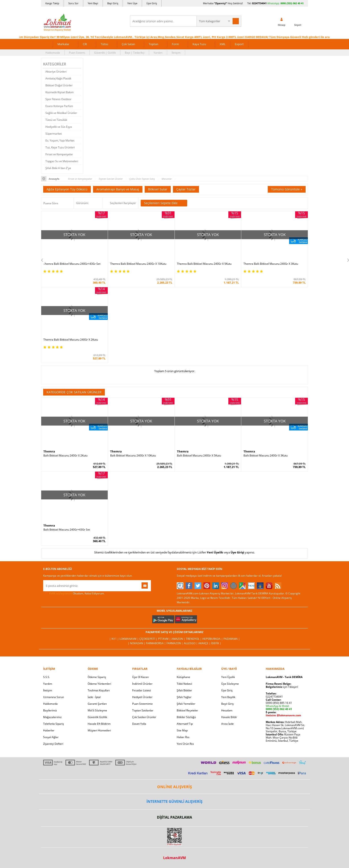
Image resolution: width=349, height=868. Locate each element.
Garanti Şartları (97, 704)
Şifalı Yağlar (184, 697)
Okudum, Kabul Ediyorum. (74, 593)
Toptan (153, 44)
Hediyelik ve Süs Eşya (59, 127)
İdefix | (216, 643)
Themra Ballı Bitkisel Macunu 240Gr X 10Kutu (138, 264)
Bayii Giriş (227, 704)
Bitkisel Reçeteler (187, 710)
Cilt (85, 44)
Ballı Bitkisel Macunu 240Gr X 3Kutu (266, 456)
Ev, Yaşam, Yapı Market (60, 140)
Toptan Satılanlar (143, 710)
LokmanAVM (174, 858)
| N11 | (114, 639)
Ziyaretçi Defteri (53, 744)
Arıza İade (227, 724)
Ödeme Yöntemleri (99, 684)
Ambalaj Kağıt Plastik (58, 78)
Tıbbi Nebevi (184, 684)
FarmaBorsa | (156, 643)
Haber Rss (183, 737)
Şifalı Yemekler (186, 704)
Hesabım (227, 710)
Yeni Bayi (93, 3)
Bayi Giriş (113, 3)
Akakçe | (205, 643)
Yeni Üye (132, 3)
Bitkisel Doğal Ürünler (59, 85)
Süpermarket (54, 134)
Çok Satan (128, 44)
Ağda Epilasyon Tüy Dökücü (67, 189)
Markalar (63, 44)
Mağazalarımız (52, 717)
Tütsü (104, 44)
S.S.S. (47, 677)
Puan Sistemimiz (142, 704)
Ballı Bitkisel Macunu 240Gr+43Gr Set (67, 530)
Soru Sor (73, 3)
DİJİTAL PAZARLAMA (174, 817)
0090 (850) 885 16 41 (279, 703)
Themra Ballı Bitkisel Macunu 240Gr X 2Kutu (71, 340)
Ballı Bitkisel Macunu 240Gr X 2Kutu (65, 456)
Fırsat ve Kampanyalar (59, 154)
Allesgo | (191, 643)
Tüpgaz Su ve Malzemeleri (62, 161)
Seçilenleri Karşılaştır (123, 203)
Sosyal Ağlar (51, 737)
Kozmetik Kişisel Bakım (60, 92)
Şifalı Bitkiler (184, 690)
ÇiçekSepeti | (149, 639)
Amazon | (179, 639)
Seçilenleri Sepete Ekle (164, 203)
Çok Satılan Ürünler (144, 717)
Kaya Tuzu (199, 44)
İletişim (176, 53)
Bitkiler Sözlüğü (186, 717)
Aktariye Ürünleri (56, 72)
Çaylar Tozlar (186, 189)
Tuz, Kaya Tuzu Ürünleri (60, 147)
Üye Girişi (237, 552)
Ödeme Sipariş (97, 677)
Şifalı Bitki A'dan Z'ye (58, 168)
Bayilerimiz (50, 710)
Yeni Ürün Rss (185, 744)
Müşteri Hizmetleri (99, 730)
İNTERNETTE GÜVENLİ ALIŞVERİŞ (174, 801)
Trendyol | (194, 639)
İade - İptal (94, 697)
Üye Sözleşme (230, 684)
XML (223, 44)
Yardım (158, 53)
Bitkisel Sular (158, 189)
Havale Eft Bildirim (99, 724)
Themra (49, 451)
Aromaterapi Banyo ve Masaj (118, 189)
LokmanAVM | (129, 639)
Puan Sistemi (77, 53)
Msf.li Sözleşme (97, 710)
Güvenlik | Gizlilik (105, 53)
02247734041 (259, 3)
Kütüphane (183, 677)
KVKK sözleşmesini (61, 593)
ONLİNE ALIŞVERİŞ (174, 787)
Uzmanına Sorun (54, 697)
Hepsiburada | (213, 639)
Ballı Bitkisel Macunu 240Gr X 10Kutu (133, 456)
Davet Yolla (139, 724)
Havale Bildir (229, 717)
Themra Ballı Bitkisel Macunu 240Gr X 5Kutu (204, 264)
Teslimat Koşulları (99, 690)
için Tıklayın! (282, 687)
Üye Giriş (152, 3)
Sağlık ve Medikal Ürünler (61, 113)
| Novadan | (137, 643)
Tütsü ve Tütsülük (56, 120)
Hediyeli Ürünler (142, 697)
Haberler (49, 730)
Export (239, 44)
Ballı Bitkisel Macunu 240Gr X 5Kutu (199, 456)
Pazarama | (232, 639)
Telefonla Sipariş (54, 724)
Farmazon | (175, 643)
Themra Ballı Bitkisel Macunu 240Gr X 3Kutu (271, 264)
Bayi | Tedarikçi (135, 53)
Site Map (182, 730)
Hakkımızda (53, 53)
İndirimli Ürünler (142, 684)
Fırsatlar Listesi (142, 690)
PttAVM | (165, 639)
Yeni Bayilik (228, 697)
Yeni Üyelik (215, 552)
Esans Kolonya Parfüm (59, 106)
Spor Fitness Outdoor (58, 99)
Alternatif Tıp (185, 724)
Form (175, 44)
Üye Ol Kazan (140, 677)
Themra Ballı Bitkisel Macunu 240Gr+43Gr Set (72, 264)
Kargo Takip (52, 3)
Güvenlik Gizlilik (97, 717)
